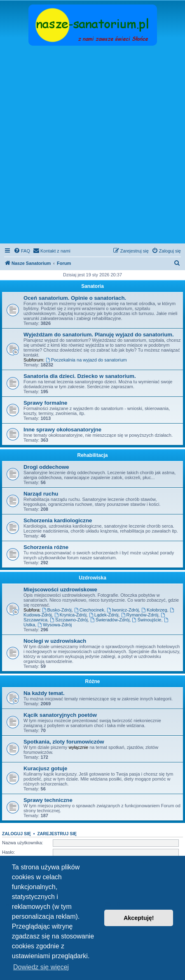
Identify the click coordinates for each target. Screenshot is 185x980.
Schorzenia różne (46, 547)
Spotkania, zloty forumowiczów (64, 742)
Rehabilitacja (92, 455)
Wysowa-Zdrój (55, 625)
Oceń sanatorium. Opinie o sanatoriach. (75, 298)
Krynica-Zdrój (70, 615)
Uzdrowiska (92, 578)
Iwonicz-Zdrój (123, 610)
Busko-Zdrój (57, 610)
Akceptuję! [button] (139, 918)
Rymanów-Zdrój (140, 615)
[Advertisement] (92, 145)
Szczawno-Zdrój (69, 620)
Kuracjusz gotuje (45, 768)
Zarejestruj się (57, 834)
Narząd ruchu (41, 494)
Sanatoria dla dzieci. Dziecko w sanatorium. (80, 376)
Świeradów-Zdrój (110, 620)
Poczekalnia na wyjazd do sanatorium (86, 360)
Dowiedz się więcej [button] (41, 967)
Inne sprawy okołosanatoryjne (62, 430)
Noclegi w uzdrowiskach (55, 641)
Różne (93, 681)
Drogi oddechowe (46, 467)
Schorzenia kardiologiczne (58, 520)
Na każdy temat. (44, 693)
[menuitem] (22, 251)
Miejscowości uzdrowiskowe (60, 590)
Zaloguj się (16, 834)
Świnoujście (147, 620)
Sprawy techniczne (48, 800)
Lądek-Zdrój (104, 615)
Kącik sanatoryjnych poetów (60, 715)
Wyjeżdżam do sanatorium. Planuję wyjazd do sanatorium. (99, 335)
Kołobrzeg (154, 610)
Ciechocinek (89, 610)
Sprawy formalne (45, 403)
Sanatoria (92, 286)
